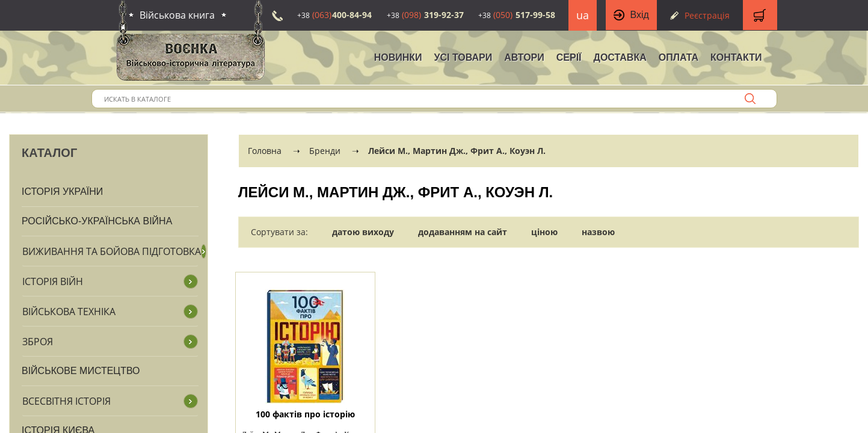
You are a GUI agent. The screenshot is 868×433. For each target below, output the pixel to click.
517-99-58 (517, 15)
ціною (544, 232)
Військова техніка (69, 312)
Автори (524, 57)
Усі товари (463, 57)
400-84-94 (334, 15)
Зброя (38, 342)
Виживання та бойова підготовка (112, 251)
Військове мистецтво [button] (81, 371)
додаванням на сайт (463, 232)
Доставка (620, 57)
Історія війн (53, 281)
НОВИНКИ (398, 57)
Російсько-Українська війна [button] (97, 221)
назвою (598, 232)
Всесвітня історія (66, 401)
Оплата (679, 57)
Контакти (736, 57)
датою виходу (363, 232)
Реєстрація (707, 15)
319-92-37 (425, 15)
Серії (569, 57)
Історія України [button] (62, 192)
